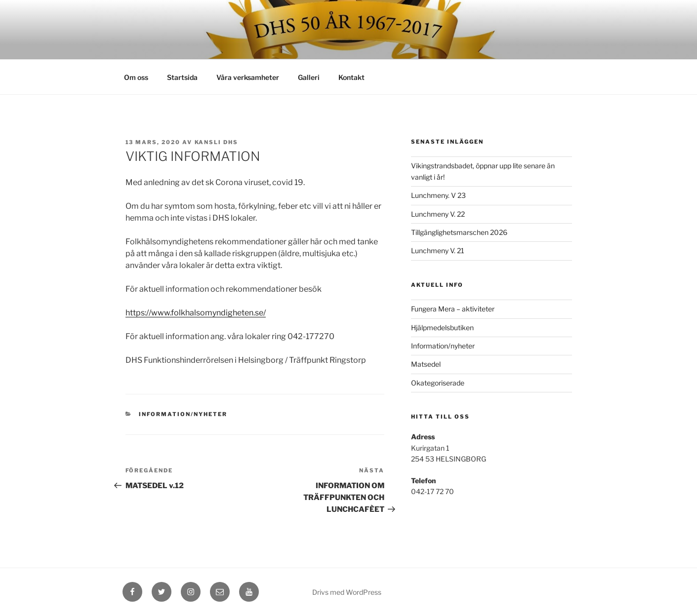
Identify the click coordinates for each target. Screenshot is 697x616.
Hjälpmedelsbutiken (442, 327)
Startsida (182, 77)
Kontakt (351, 77)
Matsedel (426, 364)
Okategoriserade (438, 383)
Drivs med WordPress (347, 592)
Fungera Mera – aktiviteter (453, 309)
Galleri (309, 77)
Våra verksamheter (248, 77)
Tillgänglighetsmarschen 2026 (459, 232)
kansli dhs (217, 142)
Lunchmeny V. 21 (438, 250)
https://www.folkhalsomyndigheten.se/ (196, 313)
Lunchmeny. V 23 (438, 195)
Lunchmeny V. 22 (438, 214)
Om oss (136, 77)
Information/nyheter (183, 414)
